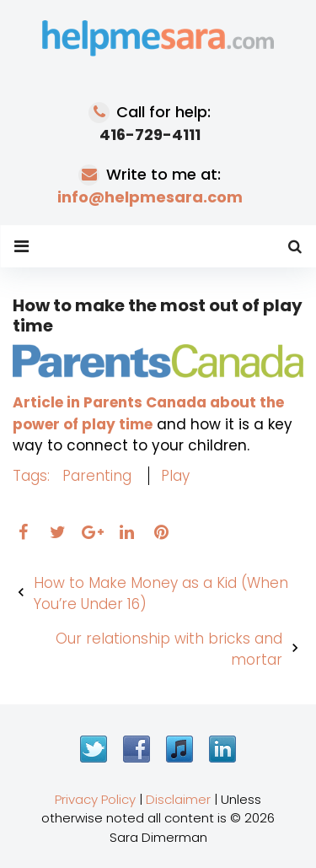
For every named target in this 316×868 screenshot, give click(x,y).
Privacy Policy (95, 799)
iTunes (179, 749)
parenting (97, 476)
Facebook (137, 749)
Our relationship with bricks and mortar (169, 650)
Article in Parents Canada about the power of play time (148, 413)
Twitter (94, 749)
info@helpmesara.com (150, 197)
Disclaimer (178, 799)
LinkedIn (222, 749)
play (175, 476)
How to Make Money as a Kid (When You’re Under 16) (161, 594)
